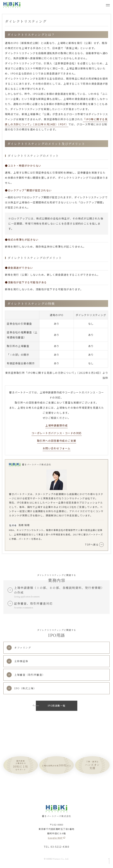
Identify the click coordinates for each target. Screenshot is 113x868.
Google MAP (55, 838)
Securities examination (24, 608)
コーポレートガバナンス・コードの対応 (57, 433)
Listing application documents (27, 597)
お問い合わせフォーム (57, 448)
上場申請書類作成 (56, 425)
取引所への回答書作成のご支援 (57, 441)
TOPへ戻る (94, 545)
